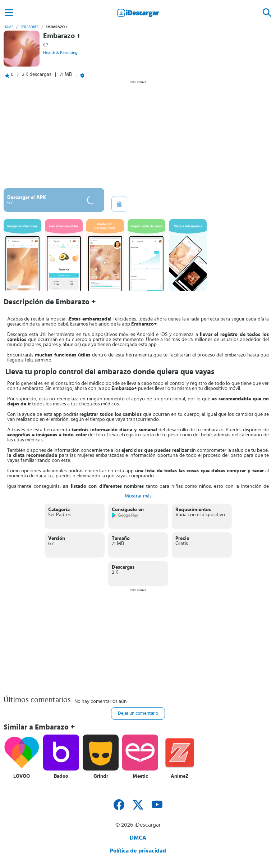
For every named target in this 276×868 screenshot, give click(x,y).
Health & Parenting (60, 53)
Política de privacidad (138, 851)
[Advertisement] (138, 134)
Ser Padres (29, 27)
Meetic (140, 776)
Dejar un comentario (138, 714)
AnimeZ (180, 776)
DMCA (138, 838)
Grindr (101, 776)
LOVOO (22, 776)
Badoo (61, 776)
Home (8, 27)
